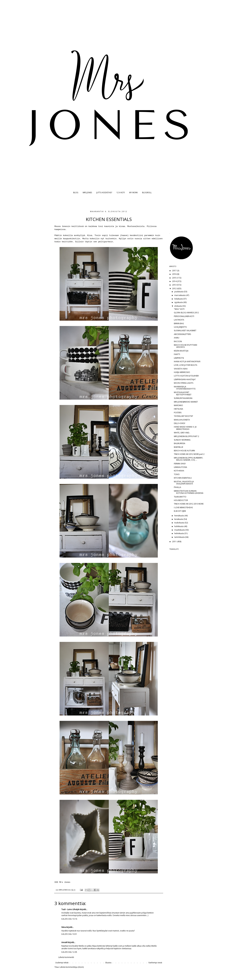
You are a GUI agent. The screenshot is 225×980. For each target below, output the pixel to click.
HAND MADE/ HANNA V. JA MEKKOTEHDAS (185, 428)
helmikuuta (179, 533)
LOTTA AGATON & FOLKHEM (186, 376)
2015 (175, 278)
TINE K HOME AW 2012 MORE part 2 (189, 454)
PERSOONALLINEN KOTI (184, 316)
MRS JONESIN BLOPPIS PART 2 (186, 436)
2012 (175, 289)
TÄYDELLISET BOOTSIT (183, 416)
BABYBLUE (178, 447)
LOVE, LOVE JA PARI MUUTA (186, 365)
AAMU (177, 338)
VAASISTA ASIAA (181, 369)
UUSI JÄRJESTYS (180, 327)
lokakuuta (179, 299)
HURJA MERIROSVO (182, 372)
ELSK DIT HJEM (180, 511)
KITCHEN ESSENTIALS (183, 478)
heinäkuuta (179, 516)
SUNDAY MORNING (182, 440)
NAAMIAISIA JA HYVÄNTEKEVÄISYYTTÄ (185, 388)
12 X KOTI (121, 193)
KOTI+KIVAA (179, 471)
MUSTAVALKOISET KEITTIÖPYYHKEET (183, 393)
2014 (175, 281)
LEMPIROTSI (179, 358)
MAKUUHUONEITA (182, 420)
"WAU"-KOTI (179, 309)
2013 (175, 285)
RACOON (178, 341)
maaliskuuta (180, 530)
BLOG (76, 193)
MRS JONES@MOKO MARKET (186, 402)
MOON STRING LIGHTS (184, 383)
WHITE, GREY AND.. (182, 433)
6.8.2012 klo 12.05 (69, 952)
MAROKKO (178, 405)
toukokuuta (179, 523)
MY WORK (133, 193)
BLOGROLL (147, 193)
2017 (175, 271)
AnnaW (64, 942)
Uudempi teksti (62, 963)
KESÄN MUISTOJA (181, 351)
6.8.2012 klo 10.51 (69, 934)
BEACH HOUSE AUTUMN (184, 451)
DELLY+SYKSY (180, 423)
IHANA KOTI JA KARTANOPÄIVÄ (187, 362)
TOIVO (177, 474)
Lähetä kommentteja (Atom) (72, 967)
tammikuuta (180, 537)
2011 (175, 542)
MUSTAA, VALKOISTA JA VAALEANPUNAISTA (184, 483)
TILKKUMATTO (180, 497)
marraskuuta (180, 295)
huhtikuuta (179, 526)
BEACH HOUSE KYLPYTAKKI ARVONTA (185, 346)
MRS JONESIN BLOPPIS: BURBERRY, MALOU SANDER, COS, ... (188, 459)
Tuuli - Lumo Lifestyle (70, 909)
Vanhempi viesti (155, 963)
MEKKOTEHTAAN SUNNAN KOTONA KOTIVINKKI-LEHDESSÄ (189, 492)
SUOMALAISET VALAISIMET (185, 331)
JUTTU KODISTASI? (104, 193)
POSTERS (178, 413)
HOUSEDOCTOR (181, 500)
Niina (64, 927)
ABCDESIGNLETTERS (182, 334)
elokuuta (178, 306)
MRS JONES (87, 193)
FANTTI (177, 354)
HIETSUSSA (178, 409)
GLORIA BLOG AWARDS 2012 (186, 313)
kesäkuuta (179, 519)
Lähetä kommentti (66, 957)
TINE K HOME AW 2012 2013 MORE (189, 504)
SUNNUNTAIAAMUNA (183, 398)
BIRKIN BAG (179, 323)
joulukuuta (179, 292)
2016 (175, 274)
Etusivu (108, 963)
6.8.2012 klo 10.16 (69, 919)
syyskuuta (179, 302)
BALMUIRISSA (180, 443)
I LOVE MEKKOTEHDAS (183, 507)
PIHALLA (177, 487)
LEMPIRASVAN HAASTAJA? (185, 379)
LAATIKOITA (179, 320)
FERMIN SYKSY (180, 464)
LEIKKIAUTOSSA (180, 467)
